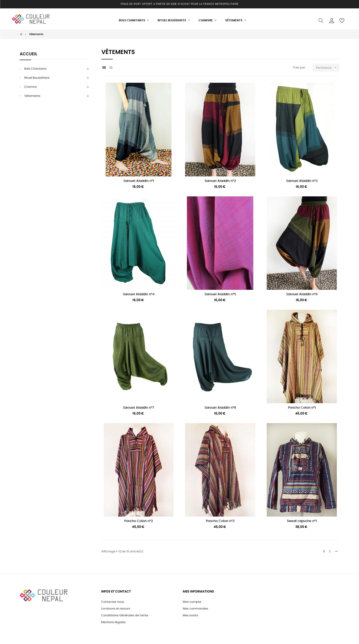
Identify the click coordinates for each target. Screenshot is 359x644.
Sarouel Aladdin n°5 (220, 292)
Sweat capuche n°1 (302, 519)
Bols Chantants (35, 67)
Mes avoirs (190, 613)
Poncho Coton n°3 (220, 519)
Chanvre (31, 85)
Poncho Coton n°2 (139, 519)
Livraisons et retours (116, 606)
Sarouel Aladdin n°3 (302, 179)
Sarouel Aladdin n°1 (139, 179)
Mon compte (192, 600)
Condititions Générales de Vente (125, 613)
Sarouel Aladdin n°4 (139, 292)
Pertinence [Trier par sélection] (328, 66)
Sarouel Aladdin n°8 (220, 405)
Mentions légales (113, 620)
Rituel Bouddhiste (37, 76)
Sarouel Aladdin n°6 (302, 292)
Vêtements (32, 94)
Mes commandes (195, 606)
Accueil (28, 52)
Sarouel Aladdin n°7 (139, 405)
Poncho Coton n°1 (302, 405)
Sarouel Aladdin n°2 (220, 179)
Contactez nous (113, 600)
